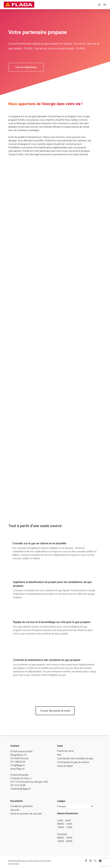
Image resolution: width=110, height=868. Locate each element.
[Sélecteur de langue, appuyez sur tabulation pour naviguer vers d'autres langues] (76, 806)
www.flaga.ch (18, 769)
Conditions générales (22, 806)
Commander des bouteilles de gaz (75, 758)
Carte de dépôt (65, 766)
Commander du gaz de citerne (73, 762)
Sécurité (15, 810)
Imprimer (38, 861)
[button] (105, 5)
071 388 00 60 (18, 762)
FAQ (59, 755)
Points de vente (65, 751)
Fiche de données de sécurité (26, 814)
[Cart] (99, 5)
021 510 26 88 (18, 785)
